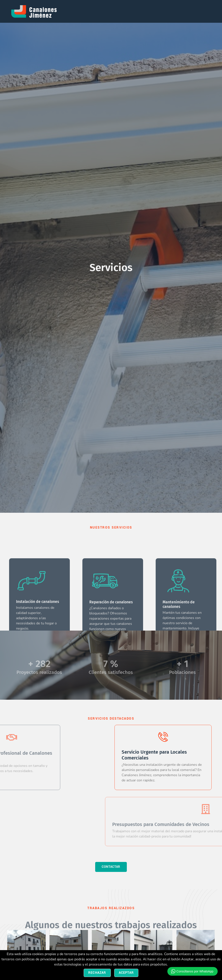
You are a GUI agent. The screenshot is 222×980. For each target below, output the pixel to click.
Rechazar (97, 973)
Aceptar (126, 973)
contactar (111, 867)
